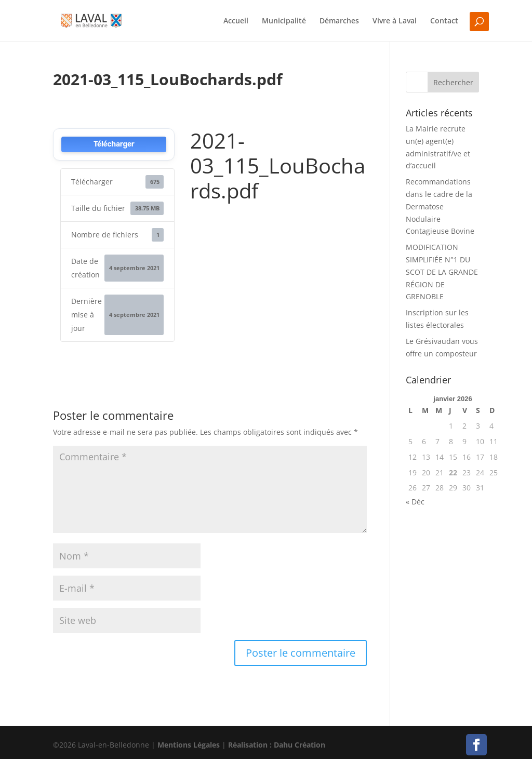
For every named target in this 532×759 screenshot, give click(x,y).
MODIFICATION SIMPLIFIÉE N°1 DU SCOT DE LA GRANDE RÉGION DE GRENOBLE (442, 272)
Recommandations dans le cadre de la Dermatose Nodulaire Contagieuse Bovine (440, 206)
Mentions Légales (189, 745)
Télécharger (114, 144)
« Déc (415, 502)
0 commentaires (214, 98)
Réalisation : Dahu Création (277, 745)
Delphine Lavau (99, 98)
